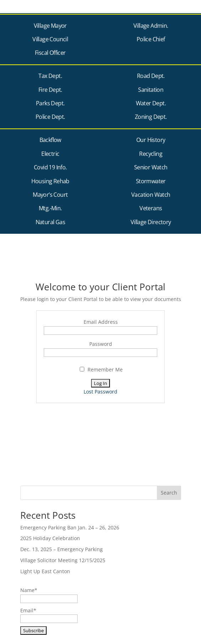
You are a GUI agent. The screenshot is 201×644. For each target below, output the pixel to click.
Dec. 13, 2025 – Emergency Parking (62, 549)
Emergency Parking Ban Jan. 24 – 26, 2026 (70, 527)
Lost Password (100, 392)
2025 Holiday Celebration (50, 538)
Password (101, 344)
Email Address (101, 322)
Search (169, 493)
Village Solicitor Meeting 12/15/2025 (63, 560)
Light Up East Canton (45, 571)
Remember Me (101, 369)
